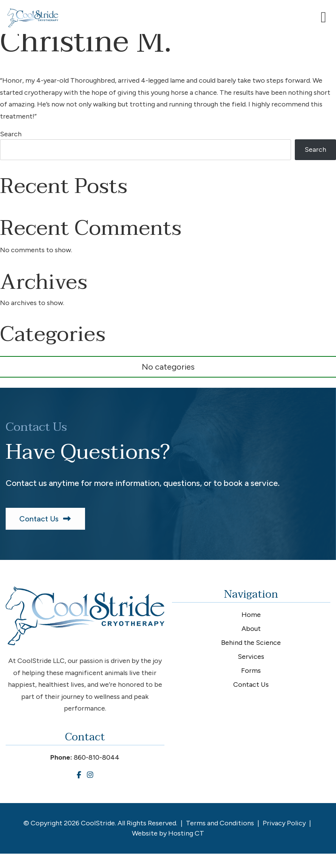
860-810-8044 (97, 757)
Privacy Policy (284, 823)
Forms (251, 671)
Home (251, 615)
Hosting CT (186, 833)
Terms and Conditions (220, 823)
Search (11, 134)
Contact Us (46, 519)
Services (251, 657)
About (251, 629)
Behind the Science (251, 643)
